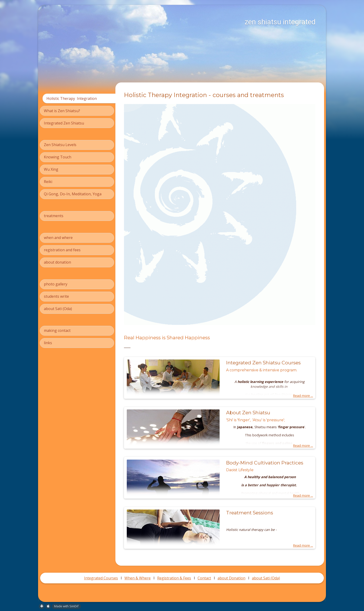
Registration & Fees (174, 578)
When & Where (138, 578)
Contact (204, 578)
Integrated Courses (101, 578)
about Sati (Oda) (266, 578)
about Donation (231, 578)
